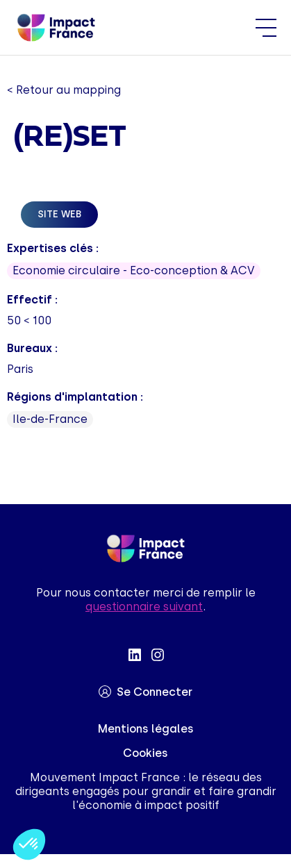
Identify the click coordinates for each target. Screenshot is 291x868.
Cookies (145, 753)
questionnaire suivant (144, 607)
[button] (29, 844)
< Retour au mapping (64, 90)
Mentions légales (146, 729)
